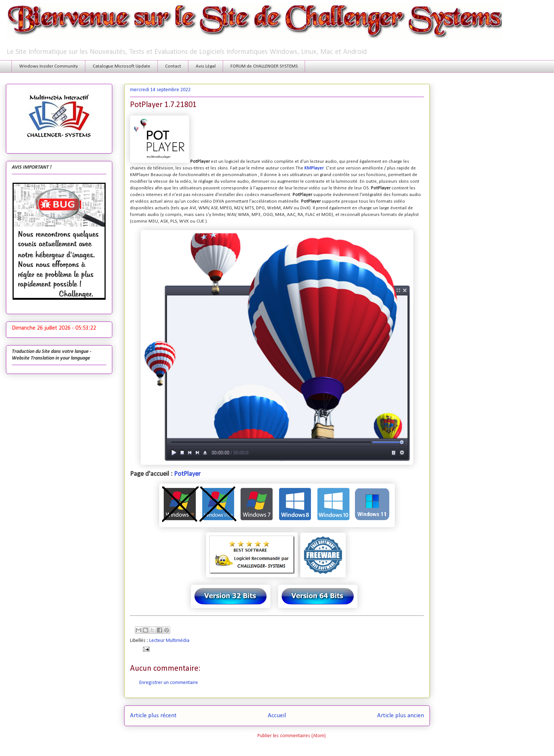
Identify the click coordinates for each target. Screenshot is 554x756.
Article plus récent (153, 716)
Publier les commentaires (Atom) (292, 736)
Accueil (277, 716)
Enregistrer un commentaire (169, 683)
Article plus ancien (401, 716)
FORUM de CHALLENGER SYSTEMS (264, 66)
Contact (173, 66)
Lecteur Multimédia (169, 641)
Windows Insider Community (49, 66)
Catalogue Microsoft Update (122, 66)
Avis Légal (206, 66)
